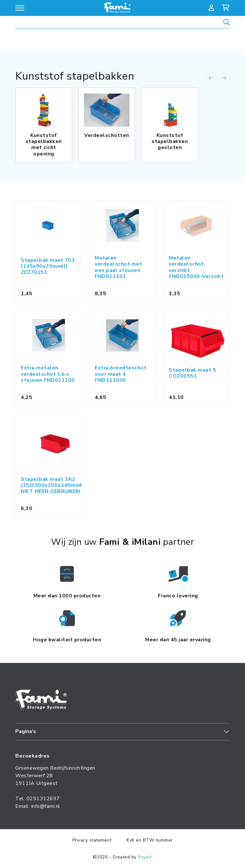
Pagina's (26, 731)
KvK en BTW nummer (150, 840)
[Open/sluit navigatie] (20, 8)
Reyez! (145, 857)
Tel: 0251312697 (38, 799)
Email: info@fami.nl (38, 806)
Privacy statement (92, 840)
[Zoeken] (226, 23)
